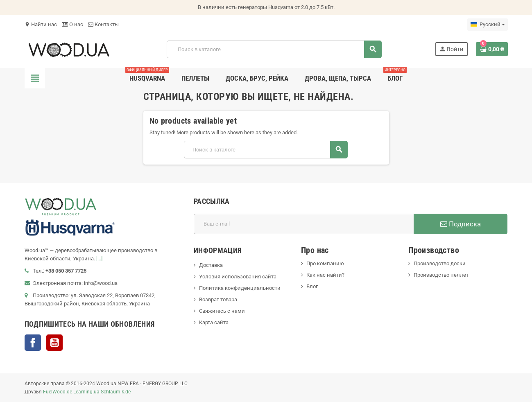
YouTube (54, 343)
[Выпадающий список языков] (487, 25)
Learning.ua (86, 392)
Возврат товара (218, 299)
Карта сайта (214, 322)
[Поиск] (274, 49)
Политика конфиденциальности (240, 288)
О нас (72, 24)
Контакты (103, 24)
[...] (99, 259)
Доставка (211, 265)
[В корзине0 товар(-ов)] (492, 49)
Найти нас (41, 24)
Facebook (33, 343)
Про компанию (325, 263)
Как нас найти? (325, 275)
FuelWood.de (58, 392)
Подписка (461, 224)
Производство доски (440, 263)
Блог (312, 286)
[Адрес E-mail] (304, 224)
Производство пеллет (441, 275)
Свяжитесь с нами (222, 311)
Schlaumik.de (116, 392)
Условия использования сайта (238, 277)
